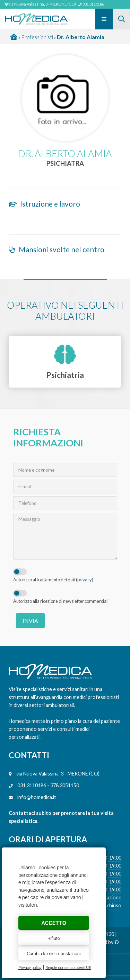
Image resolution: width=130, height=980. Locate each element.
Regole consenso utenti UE (68, 968)
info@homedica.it (37, 797)
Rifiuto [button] (54, 938)
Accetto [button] (54, 923)
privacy (85, 580)
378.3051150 (65, 785)
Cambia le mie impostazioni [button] (54, 954)
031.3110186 (93, 4)
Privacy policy (30, 968)
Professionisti (37, 37)
